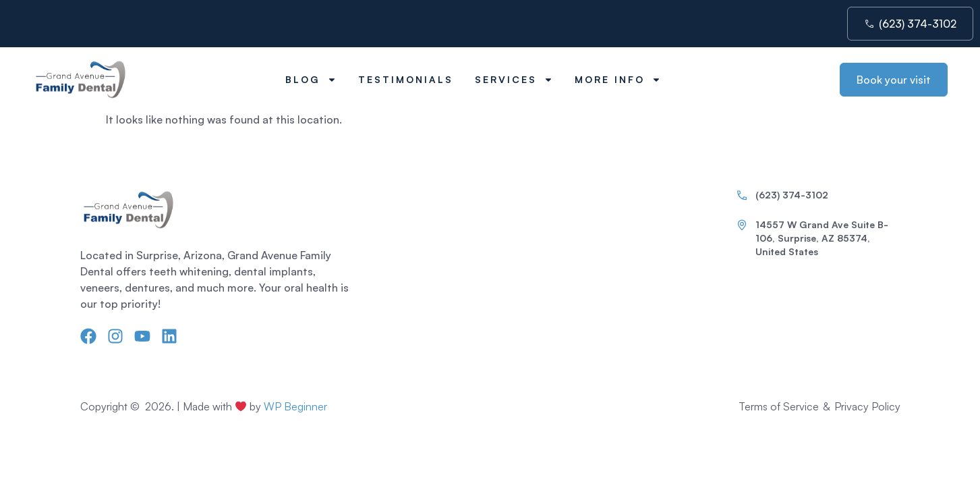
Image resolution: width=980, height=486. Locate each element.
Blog (311, 80)
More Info (618, 80)
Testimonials (406, 79)
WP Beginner (295, 406)
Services (514, 80)
